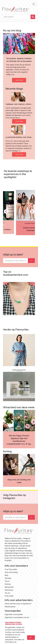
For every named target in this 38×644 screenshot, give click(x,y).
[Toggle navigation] (34, 4)
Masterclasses (10, 607)
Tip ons (7, 593)
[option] (19, 299)
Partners (8, 584)
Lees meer (19, 80)
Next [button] (32, 211)
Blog (6, 575)
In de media (9, 596)
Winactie (8, 578)
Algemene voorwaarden (14, 614)
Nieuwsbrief (9, 587)
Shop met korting (11, 572)
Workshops (9, 590)
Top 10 (7, 581)
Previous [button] (6, 211)
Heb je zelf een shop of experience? (18, 604)
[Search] (17, 17)
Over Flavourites (11, 569)
